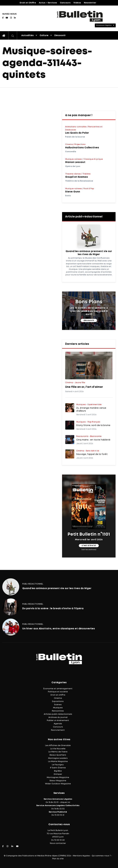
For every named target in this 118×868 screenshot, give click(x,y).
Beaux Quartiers (58, 755)
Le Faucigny (58, 765)
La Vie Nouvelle (58, 749)
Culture (44, 35)
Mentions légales (81, 856)
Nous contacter (58, 843)
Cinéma (58, 698)
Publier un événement (58, 720)
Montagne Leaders (58, 758)
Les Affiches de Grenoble (58, 746)
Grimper (58, 774)
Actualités (28, 35)
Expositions (58, 701)
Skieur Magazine (58, 781)
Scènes (58, 705)
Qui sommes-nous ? (101, 856)
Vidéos (77, 3)
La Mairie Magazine (58, 761)
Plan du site (58, 859)
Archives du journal (58, 717)
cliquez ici (65, 802)
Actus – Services (48, 3)
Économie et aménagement (58, 689)
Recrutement (58, 730)
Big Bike (58, 771)
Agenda (58, 724)
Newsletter (90, 3)
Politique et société (58, 692)
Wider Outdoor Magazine (58, 784)
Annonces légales (104, 25)
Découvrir (60, 35)
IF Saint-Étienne (58, 768)
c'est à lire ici (89, 546)
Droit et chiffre (58, 695)
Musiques (58, 708)
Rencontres (58, 711)
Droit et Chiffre (28, 3)
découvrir (89, 320)
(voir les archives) (89, 550)
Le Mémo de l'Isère (58, 752)
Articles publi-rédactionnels (58, 714)
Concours (65, 3)
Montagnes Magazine (58, 777)
